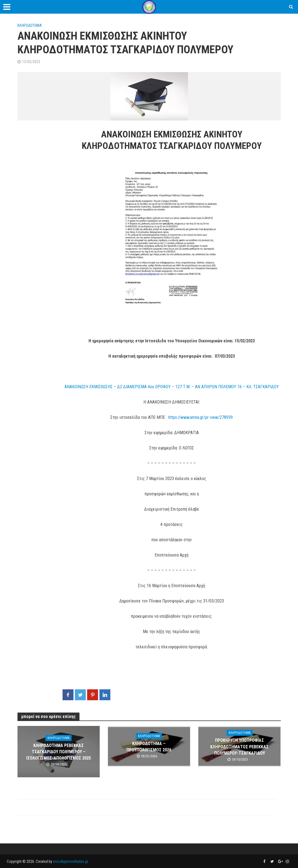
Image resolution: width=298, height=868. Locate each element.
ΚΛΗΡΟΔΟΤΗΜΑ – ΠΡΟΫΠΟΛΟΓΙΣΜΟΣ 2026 (149, 747)
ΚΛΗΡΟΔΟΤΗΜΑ (30, 25)
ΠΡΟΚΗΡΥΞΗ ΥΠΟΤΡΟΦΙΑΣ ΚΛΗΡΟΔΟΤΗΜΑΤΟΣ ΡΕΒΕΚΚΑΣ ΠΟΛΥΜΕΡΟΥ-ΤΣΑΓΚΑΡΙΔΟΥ (239, 747)
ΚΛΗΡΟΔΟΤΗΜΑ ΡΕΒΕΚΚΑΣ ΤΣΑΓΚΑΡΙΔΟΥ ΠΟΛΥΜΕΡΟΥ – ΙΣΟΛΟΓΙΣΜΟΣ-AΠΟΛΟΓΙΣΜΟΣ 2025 (59, 752)
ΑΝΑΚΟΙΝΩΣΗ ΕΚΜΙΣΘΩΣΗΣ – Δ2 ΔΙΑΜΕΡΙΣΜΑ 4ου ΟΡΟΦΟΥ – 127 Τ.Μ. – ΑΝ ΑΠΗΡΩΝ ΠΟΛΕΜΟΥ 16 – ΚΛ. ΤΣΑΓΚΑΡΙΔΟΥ (172, 387)
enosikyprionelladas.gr (70, 861)
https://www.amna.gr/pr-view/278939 (200, 417)
